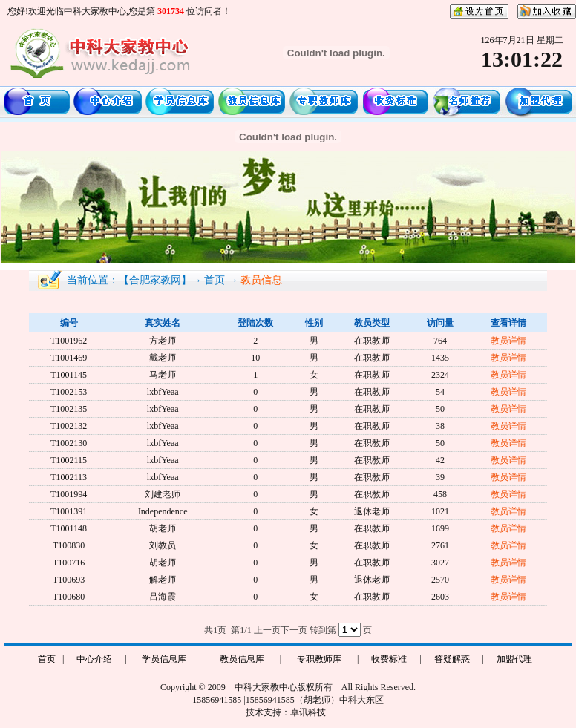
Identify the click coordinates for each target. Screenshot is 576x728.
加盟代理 (514, 659)
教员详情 (508, 341)
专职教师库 (319, 659)
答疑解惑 (452, 659)
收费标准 (389, 659)
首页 (47, 659)
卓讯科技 (308, 712)
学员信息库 (164, 659)
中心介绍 (94, 659)
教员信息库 (242, 659)
